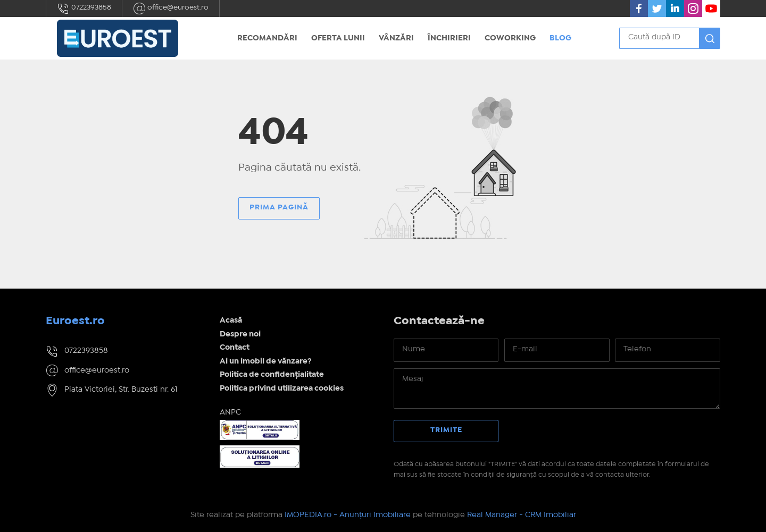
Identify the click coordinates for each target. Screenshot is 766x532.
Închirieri (449, 38)
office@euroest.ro (171, 9)
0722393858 (84, 9)
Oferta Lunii (338, 38)
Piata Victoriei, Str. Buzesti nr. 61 (121, 390)
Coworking (510, 38)
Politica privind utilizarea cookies (282, 389)
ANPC (230, 412)
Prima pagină (279, 207)
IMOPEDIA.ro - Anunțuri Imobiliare (348, 515)
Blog (560, 38)
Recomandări (267, 38)
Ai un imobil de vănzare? (266, 361)
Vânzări (396, 38)
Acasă (231, 320)
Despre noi (240, 334)
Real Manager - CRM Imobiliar (522, 515)
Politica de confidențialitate (272, 375)
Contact (235, 348)
